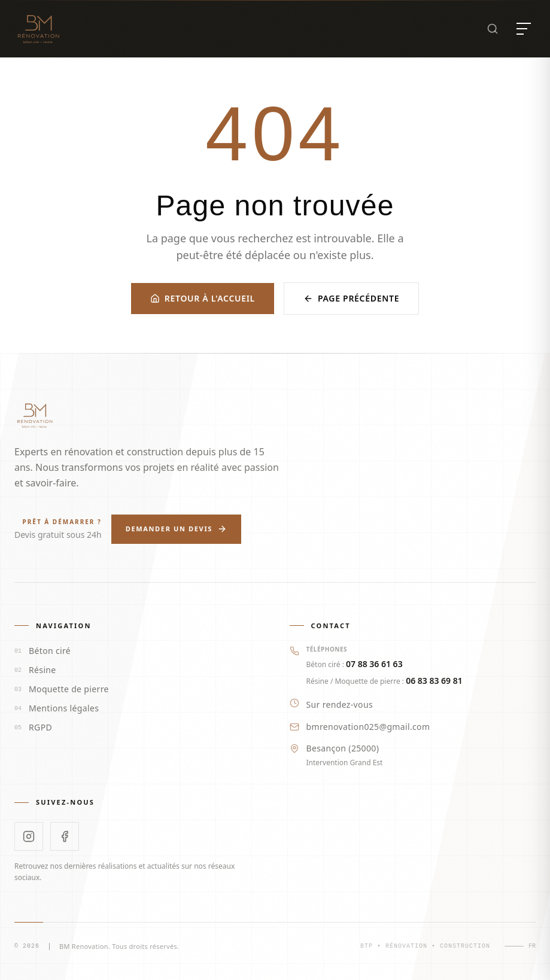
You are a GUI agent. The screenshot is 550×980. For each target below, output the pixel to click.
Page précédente (351, 298)
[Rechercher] (493, 29)
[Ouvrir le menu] (524, 29)
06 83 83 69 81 (434, 681)
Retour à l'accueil (203, 298)
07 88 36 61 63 (374, 664)
